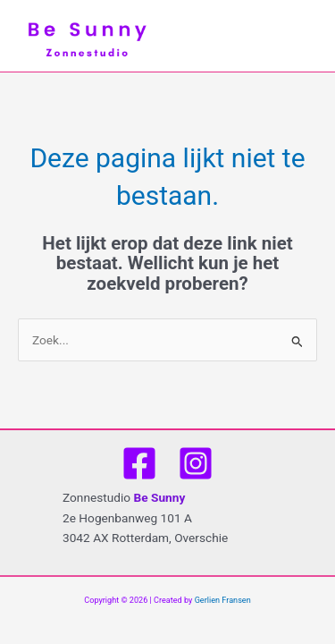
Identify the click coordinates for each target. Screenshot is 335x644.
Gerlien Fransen (223, 600)
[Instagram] (196, 463)
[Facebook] (139, 463)
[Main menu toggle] (309, 36)
